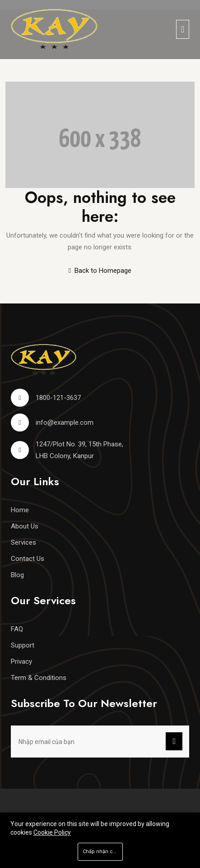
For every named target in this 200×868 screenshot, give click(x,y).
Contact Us (28, 559)
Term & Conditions (39, 678)
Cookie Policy (52, 832)
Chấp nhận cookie (103, 852)
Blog (17, 575)
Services (23, 542)
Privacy (21, 661)
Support (23, 645)
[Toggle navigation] (183, 29)
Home (20, 510)
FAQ (17, 629)
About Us (25, 526)
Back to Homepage (100, 271)
